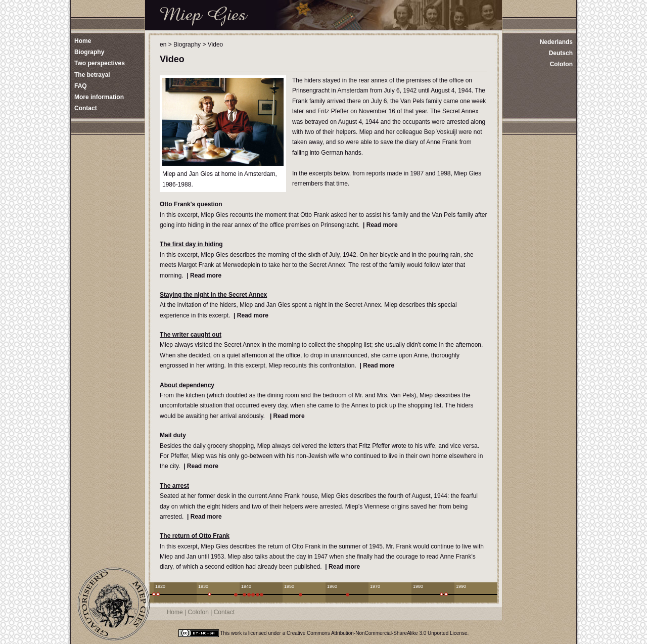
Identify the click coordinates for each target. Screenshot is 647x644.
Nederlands (556, 42)
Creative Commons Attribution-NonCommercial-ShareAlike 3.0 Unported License (377, 633)
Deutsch (561, 53)
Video (215, 44)
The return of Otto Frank (195, 536)
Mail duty (173, 435)
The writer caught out (191, 335)
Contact (224, 612)
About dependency (187, 385)
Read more (382, 225)
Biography (187, 44)
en (163, 44)
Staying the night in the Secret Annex (213, 295)
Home (175, 612)
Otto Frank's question (191, 204)
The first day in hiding (191, 244)
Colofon (561, 64)
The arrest (174, 486)
